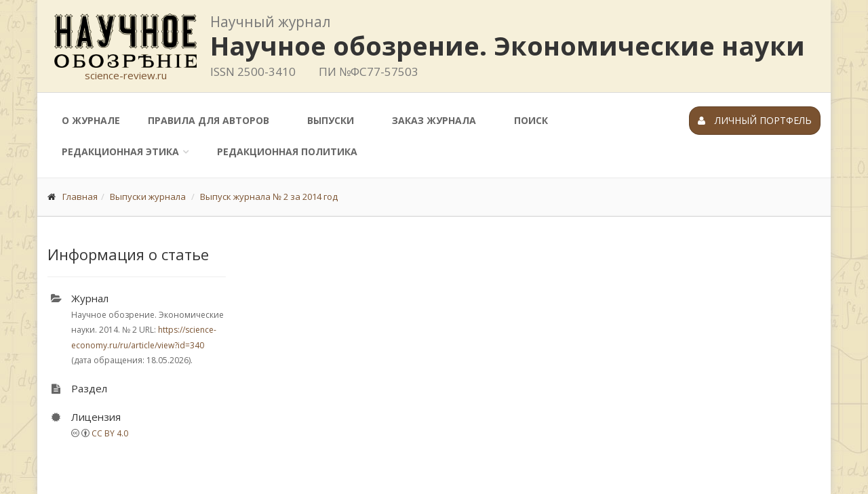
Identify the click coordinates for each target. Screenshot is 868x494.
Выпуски (331, 120)
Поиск (531, 120)
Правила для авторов (209, 120)
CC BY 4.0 (110, 433)
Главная (80, 197)
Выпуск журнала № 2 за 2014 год (269, 197)
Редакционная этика (120, 151)
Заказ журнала (434, 120)
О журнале (91, 120)
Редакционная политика (287, 151)
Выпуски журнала (148, 197)
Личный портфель (755, 120)
